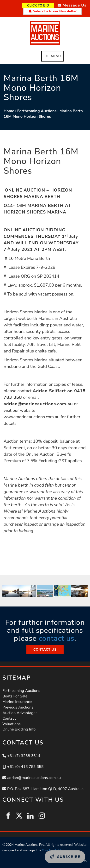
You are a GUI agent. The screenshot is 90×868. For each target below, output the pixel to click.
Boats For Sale (15, 696)
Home (9, 111)
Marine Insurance (17, 702)
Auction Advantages (20, 713)
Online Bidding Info (19, 729)
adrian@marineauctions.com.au (34, 778)
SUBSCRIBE (55, 853)
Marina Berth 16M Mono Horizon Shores (43, 114)
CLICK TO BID (46, 5)
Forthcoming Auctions (37, 111)
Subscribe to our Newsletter (52, 11)
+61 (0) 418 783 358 (25, 767)
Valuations (12, 724)
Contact (9, 718)
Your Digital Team (55, 850)
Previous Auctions (18, 707)
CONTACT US (45, 648)
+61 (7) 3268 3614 (24, 756)
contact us (56, 638)
